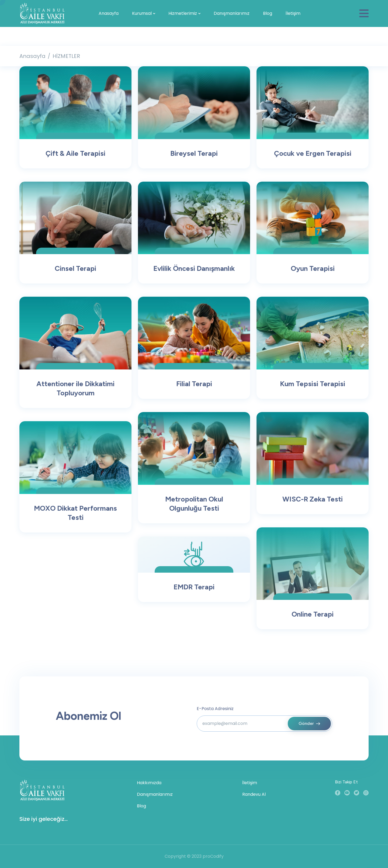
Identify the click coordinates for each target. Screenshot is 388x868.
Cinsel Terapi (75, 268)
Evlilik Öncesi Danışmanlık (194, 268)
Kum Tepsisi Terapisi (313, 384)
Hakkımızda (149, 783)
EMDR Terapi (194, 587)
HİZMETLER (66, 56)
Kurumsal (142, 13)
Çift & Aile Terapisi (75, 153)
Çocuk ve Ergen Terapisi (313, 153)
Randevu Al (254, 794)
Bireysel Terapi (194, 153)
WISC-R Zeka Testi (313, 499)
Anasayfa (109, 13)
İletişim (293, 13)
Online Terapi (313, 614)
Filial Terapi (194, 384)
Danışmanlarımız (232, 13)
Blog (268, 13)
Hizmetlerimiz (183, 13)
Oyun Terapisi (313, 268)
